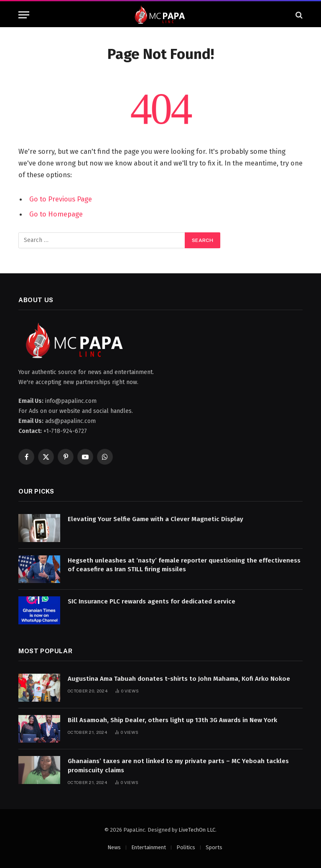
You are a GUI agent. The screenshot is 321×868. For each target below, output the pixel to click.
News (114, 847)
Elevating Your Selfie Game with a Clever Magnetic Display (155, 519)
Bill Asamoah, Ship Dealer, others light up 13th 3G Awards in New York (172, 720)
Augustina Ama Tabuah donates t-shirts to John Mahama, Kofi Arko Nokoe (179, 679)
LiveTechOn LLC (197, 830)
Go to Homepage (56, 214)
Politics (186, 847)
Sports (214, 847)
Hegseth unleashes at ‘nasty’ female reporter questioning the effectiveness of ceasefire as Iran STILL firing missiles (184, 565)
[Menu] (24, 15)
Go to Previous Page (61, 199)
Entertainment (149, 847)
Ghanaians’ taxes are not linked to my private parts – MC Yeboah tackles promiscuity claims (178, 765)
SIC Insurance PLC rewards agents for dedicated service (152, 601)
